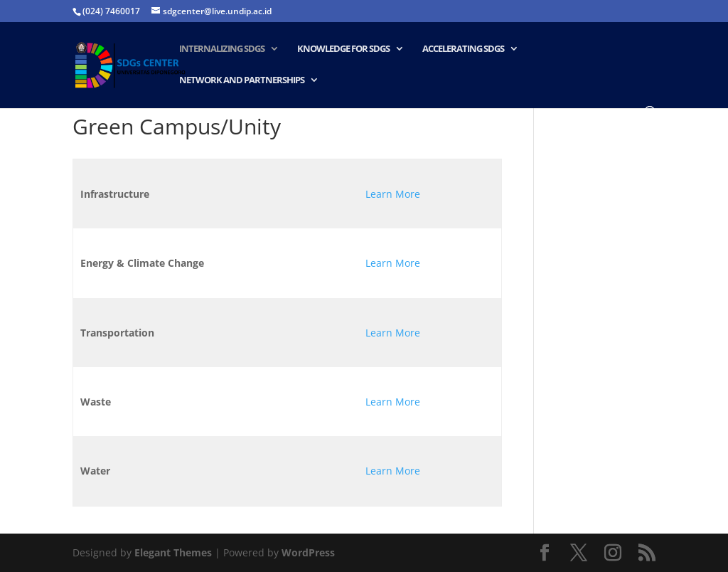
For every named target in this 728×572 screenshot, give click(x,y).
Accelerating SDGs (463, 49)
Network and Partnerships (242, 80)
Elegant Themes (173, 552)
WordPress (308, 552)
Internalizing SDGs (222, 49)
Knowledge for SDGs (343, 49)
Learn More (393, 194)
